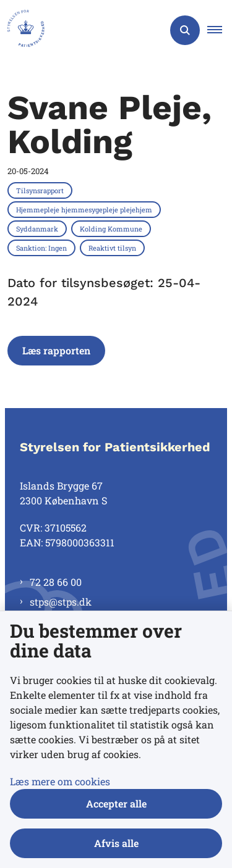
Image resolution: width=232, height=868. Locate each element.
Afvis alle (116, 843)
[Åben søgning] (185, 30)
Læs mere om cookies (60, 781)
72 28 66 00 (56, 582)
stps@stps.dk (61, 602)
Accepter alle (116, 803)
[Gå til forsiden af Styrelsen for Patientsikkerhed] (22, 30)
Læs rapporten (56, 350)
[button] (220, 30)
